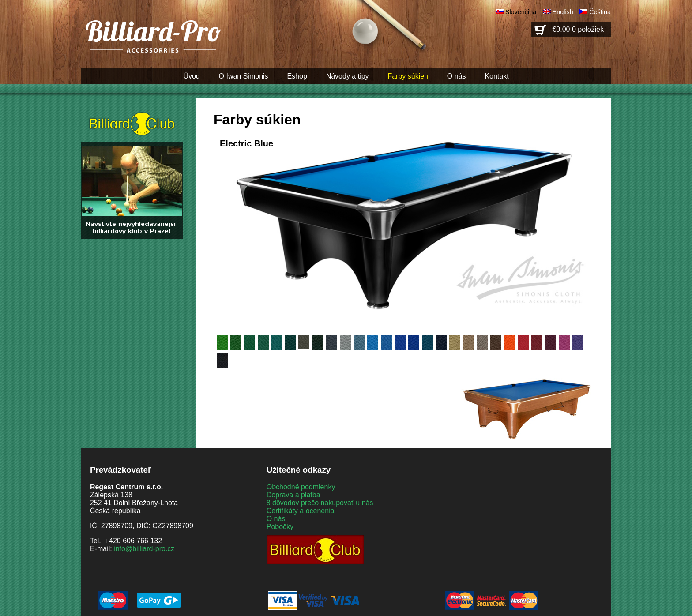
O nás (457, 76)
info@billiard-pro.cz (144, 549)
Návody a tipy (348, 76)
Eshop (297, 76)
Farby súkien (408, 76)
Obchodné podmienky (301, 487)
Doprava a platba (293, 495)
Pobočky (280, 527)
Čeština (600, 12)
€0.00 (578, 29)
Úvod (191, 76)
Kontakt (496, 76)
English (563, 12)
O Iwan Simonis (244, 76)
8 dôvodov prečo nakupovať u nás (320, 503)
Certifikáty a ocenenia (301, 511)
